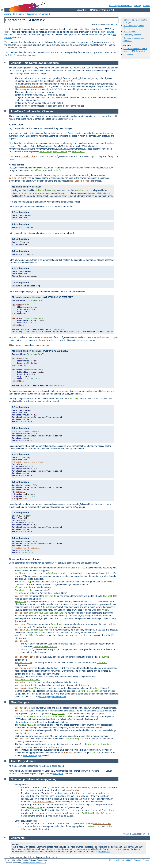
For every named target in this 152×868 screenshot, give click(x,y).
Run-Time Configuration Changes (32, 111)
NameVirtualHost (28, 725)
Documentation (33, 14)
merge (86, 340)
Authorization (17, 125)
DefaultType (26, 582)
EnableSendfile (24, 590)
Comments (128, 54)
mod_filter (21, 635)
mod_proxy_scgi (24, 668)
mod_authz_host (18, 178)
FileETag (20, 593)
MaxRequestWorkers (59, 573)
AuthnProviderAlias (99, 744)
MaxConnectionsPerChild (73, 568)
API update (58, 774)
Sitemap (146, 6)
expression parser (69, 644)
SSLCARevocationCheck (27, 680)
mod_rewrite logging (32, 756)
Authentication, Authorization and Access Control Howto (55, 133)
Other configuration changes (25, 559)
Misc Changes (130, 31)
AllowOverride (23, 587)
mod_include (22, 641)
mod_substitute (24, 682)
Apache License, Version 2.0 (33, 863)
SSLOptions (58, 714)
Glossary (137, 6)
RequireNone (60, 152)
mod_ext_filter (24, 663)
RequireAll (78, 152)
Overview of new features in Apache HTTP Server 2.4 (135, 50)
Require (79, 190)
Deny (45, 171)
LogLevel (104, 657)
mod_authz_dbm (27, 157)
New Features (108, 32)
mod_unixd (74, 790)
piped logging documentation (52, 697)
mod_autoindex (23, 708)
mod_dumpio (21, 688)
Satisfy (57, 171)
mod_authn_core (53, 747)
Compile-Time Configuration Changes (35, 63)
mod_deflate (22, 731)
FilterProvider (37, 635)
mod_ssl (19, 677)
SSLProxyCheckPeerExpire (59, 717)
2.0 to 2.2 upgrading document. (22, 55)
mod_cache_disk (59, 81)
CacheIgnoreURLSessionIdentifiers (47, 613)
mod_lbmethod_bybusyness (29, 87)
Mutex (44, 607)
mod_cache (20, 613)
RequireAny (46, 152)
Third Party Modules (132, 35)
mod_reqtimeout (24, 685)
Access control (16, 165)
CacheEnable (58, 624)
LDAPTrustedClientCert (39, 630)
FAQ (130, 6)
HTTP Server (19, 14)
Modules (113, 6)
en (112, 24)
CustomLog (96, 691)
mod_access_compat (80, 181)
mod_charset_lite (25, 657)
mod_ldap (20, 630)
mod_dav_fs (21, 596)
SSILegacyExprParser (45, 647)
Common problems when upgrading (34, 779)
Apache (8, 14)
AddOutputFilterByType (95, 813)
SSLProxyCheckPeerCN (27, 717)
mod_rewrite (68, 753)
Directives (122, 6)
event (35, 576)
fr (117, 24)
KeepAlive (20, 602)
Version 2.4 (47, 14)
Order (30, 171)
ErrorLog (83, 691)
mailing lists (105, 852)
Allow (38, 171)
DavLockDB (50, 596)
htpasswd (20, 722)
